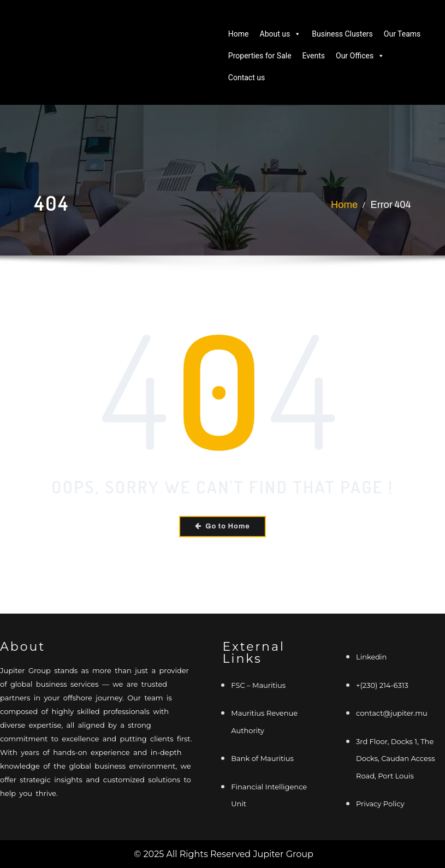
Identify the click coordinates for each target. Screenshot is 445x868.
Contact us (247, 78)
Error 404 (391, 205)
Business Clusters (342, 34)
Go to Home (223, 526)
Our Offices (360, 56)
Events (314, 56)
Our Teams (402, 34)
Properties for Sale (260, 56)
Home (239, 34)
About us (281, 34)
